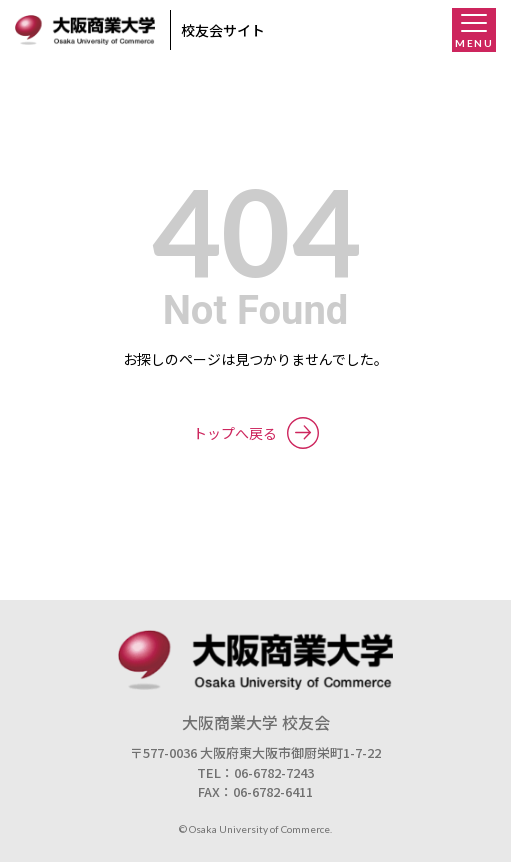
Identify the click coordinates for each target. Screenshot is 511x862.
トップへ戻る (256, 433)
